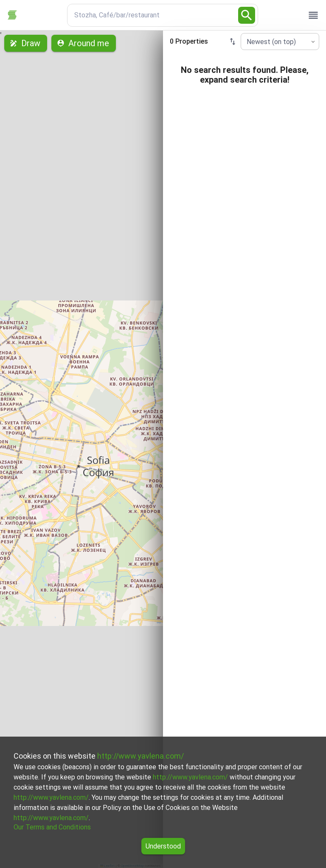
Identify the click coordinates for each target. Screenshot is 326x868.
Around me (84, 43)
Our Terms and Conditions (52, 827)
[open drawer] (313, 15)
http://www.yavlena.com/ (141, 756)
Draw (26, 43)
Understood (163, 846)
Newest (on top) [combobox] (271, 42)
